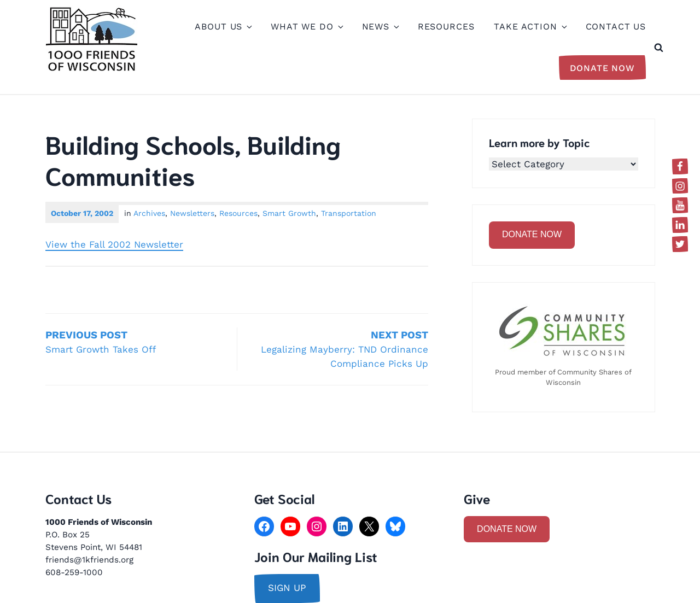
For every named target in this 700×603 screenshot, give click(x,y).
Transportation (349, 213)
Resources (446, 27)
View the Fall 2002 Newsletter (114, 244)
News (380, 27)
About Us (223, 27)
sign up (287, 588)
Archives (149, 213)
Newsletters (192, 213)
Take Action (530, 27)
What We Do (307, 27)
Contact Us (616, 27)
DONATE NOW (532, 234)
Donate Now (603, 68)
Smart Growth (289, 213)
